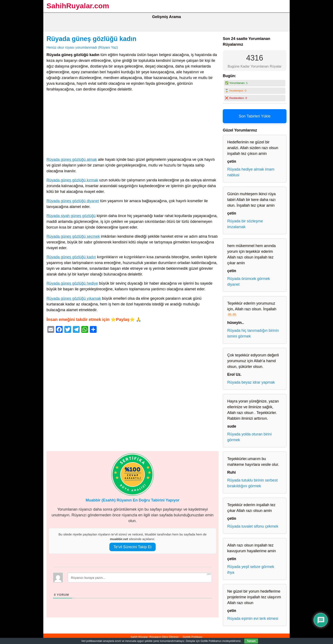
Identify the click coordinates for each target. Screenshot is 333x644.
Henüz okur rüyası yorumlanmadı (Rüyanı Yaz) (82, 47)
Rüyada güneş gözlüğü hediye (72, 283)
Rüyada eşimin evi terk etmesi (253, 619)
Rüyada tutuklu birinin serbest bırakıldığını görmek (252, 483)
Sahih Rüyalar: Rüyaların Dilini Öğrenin (155, 637)
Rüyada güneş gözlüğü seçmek (73, 236)
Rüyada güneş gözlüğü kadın (91, 39)
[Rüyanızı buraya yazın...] (140, 578)
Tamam (251, 641)
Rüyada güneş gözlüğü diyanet (73, 201)
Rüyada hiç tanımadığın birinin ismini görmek (253, 333)
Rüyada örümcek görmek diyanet (249, 282)
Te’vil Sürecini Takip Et (133, 547)
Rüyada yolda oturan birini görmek (249, 437)
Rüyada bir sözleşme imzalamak (245, 224)
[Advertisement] (133, 125)
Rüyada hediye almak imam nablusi (251, 172)
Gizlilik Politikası (193, 637)
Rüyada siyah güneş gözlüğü (71, 216)
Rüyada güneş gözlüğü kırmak (72, 180)
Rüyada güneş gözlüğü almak (72, 160)
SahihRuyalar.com (78, 6)
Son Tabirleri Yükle (255, 116)
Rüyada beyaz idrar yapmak (251, 382)
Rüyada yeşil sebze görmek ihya (251, 570)
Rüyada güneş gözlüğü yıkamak (74, 298)
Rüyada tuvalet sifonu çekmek (253, 526)
